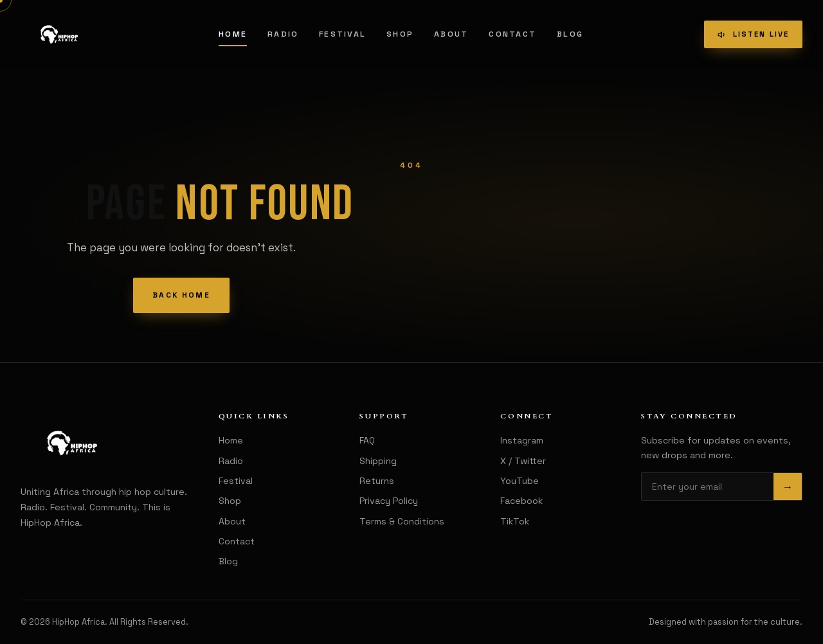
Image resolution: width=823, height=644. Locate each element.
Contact (512, 34)
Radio (283, 34)
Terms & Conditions (402, 521)
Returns (377, 481)
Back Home (181, 295)
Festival (342, 34)
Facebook (521, 501)
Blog (570, 34)
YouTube (520, 481)
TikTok (515, 521)
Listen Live (753, 34)
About (451, 34)
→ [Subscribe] (788, 487)
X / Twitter (523, 461)
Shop (400, 34)
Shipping (378, 461)
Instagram (522, 440)
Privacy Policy (389, 501)
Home (233, 34)
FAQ (367, 440)
